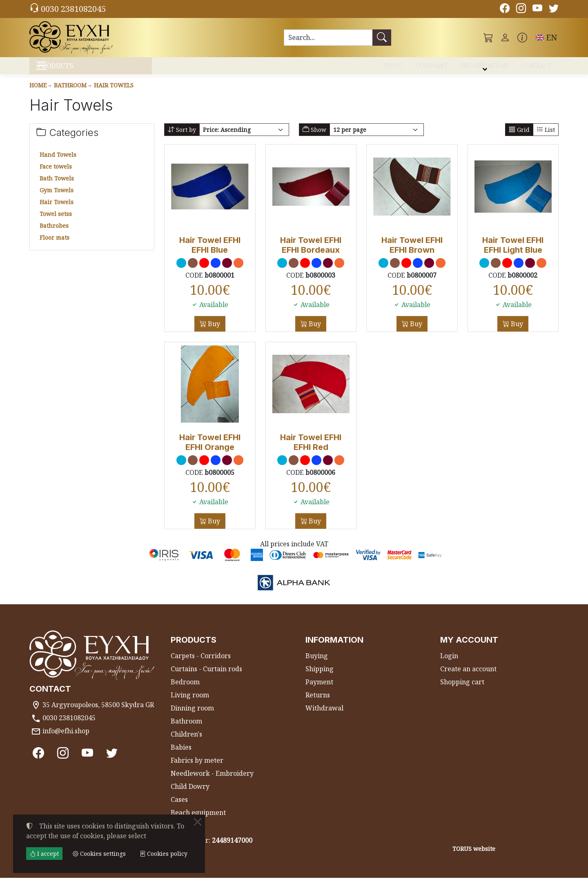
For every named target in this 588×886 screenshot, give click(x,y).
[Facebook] (505, 9)
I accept (44, 854)
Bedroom (185, 690)
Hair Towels (114, 93)
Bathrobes (54, 234)
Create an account (468, 677)
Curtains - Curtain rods (206, 677)
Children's (186, 742)
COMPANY (432, 69)
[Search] (328, 38)
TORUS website (474, 856)
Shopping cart (462, 690)
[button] (488, 38)
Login (449, 664)
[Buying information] (522, 38)
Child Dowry (190, 795)
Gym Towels (57, 198)
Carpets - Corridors (201, 664)
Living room (190, 703)
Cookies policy (164, 854)
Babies (181, 755)
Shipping (320, 677)
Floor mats (55, 246)
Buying (317, 664)
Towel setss (56, 222)
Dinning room (192, 716)
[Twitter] (554, 9)
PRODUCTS (74, 70)
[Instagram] (521, 9)
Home (38, 93)
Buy (213, 332)
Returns (318, 703)
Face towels (56, 175)
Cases (179, 808)
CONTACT (537, 69)
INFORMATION (485, 69)
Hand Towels (58, 163)
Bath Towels (57, 186)
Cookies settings (59, 875)
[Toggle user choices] (505, 38)
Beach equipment (198, 821)
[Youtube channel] (537, 9)
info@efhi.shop (66, 739)
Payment (319, 690)
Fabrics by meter (197, 768)
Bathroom (70, 93)
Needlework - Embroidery (212, 781)
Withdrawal (324, 716)
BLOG (393, 69)
